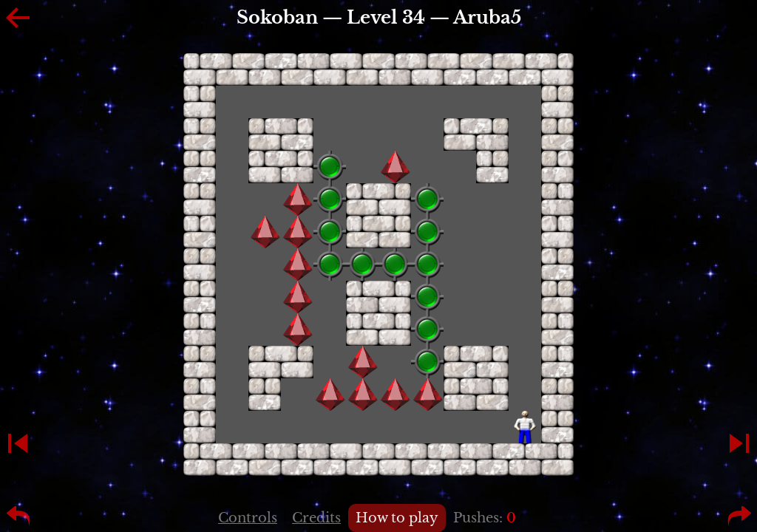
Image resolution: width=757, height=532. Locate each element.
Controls (248, 518)
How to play (397, 518)
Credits (316, 518)
